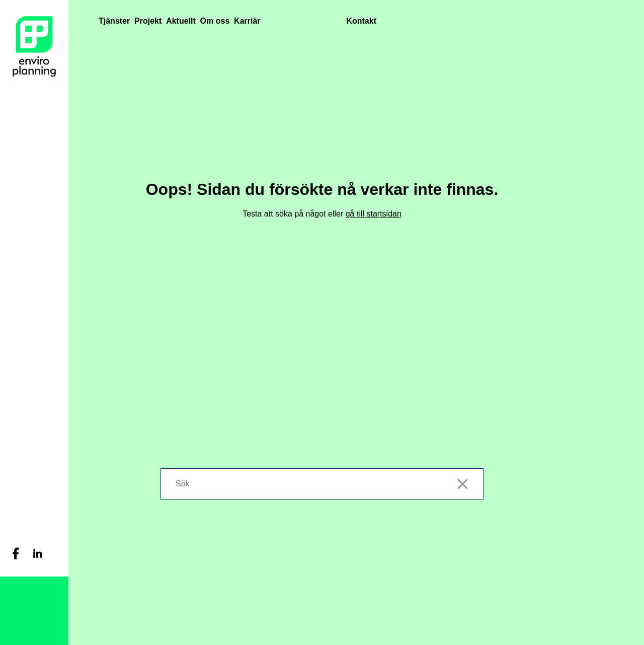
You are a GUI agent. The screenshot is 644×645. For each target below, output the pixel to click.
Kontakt (361, 21)
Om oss (215, 21)
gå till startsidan (374, 214)
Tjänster (114, 21)
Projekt (148, 21)
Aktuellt (181, 21)
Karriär (247, 21)
